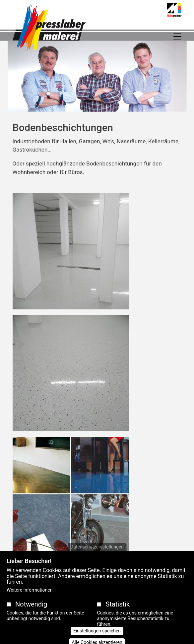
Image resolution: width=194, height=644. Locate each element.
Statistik (118, 611)
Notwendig (31, 611)
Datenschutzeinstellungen (97, 554)
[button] (71, 254)
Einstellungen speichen (97, 638)
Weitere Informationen (30, 597)
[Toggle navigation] (177, 36)
